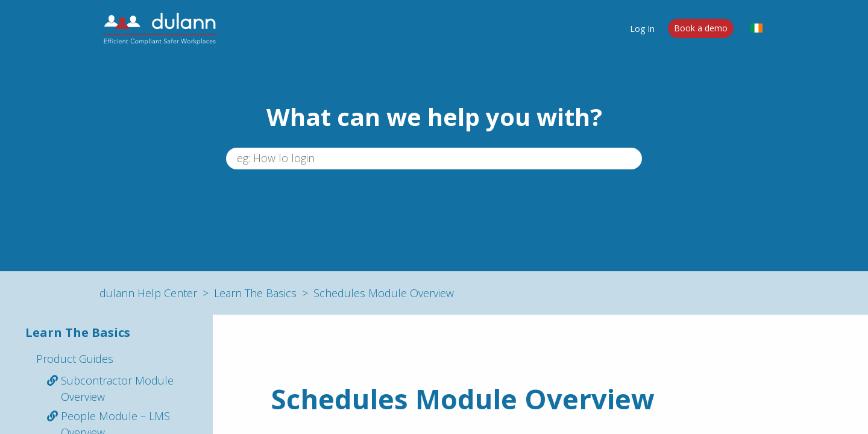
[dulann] (160, 28)
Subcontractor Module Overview (117, 388)
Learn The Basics (255, 293)
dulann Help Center (148, 293)
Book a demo (701, 28)
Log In (642, 28)
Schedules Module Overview (384, 293)
